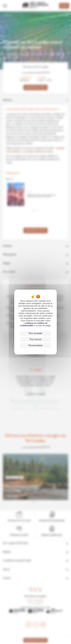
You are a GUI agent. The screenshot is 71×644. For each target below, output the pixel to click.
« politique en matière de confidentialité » (34, 324)
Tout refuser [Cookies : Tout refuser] (35, 339)
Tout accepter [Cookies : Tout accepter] (35, 333)
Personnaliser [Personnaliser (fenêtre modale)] (36, 345)
